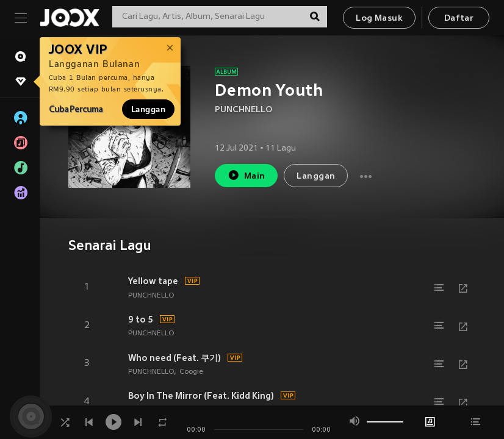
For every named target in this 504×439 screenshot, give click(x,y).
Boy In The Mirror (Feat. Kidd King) (201, 396)
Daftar (459, 19)
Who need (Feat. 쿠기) (175, 358)
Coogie (191, 372)
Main (246, 175)
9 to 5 (141, 319)
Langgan (148, 109)
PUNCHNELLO (243, 110)
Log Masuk (379, 19)
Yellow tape (153, 281)
